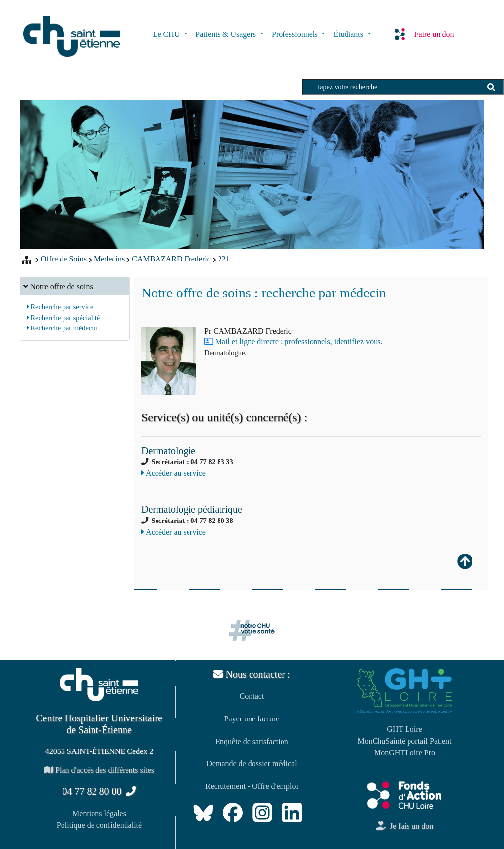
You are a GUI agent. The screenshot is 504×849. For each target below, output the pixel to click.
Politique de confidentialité (99, 825)
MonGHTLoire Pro (405, 753)
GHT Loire (404, 729)
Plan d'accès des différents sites (99, 770)
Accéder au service (173, 473)
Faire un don (425, 34)
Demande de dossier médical (252, 764)
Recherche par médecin (62, 328)
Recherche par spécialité (63, 318)
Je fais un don (405, 826)
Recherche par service (60, 307)
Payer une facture (252, 719)
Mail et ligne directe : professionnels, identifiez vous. (299, 342)
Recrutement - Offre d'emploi (252, 786)
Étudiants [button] (349, 34)
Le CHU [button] (168, 34)
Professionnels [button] (296, 34)
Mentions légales (99, 813)
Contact (252, 696)
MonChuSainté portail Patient (404, 741)
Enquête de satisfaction (252, 741)
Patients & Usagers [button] (227, 34)
